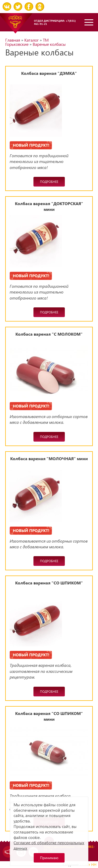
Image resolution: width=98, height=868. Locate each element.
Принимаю (49, 858)
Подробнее (49, 182)
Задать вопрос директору (7, 852)
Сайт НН (89, 864)
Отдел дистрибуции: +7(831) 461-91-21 (55, 22)
